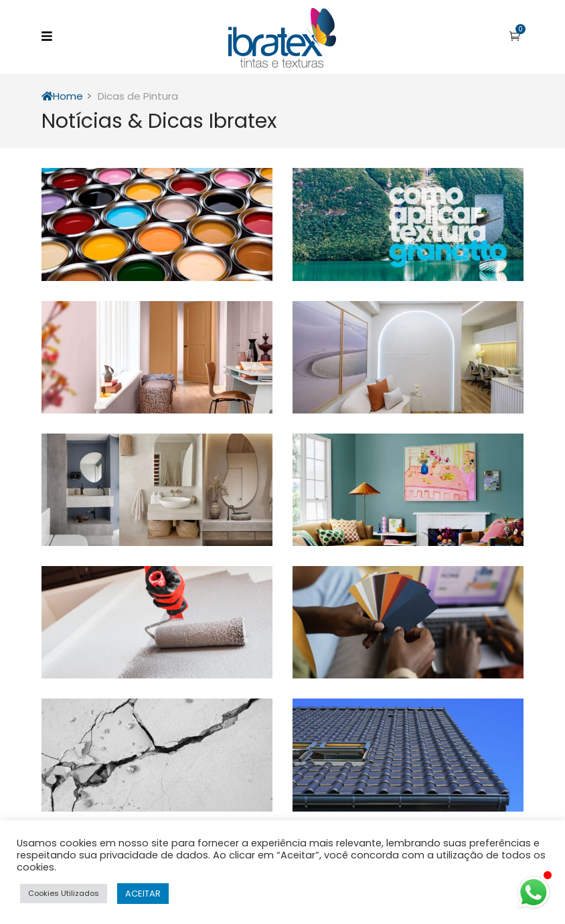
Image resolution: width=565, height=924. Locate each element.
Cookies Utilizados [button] (64, 893)
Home (62, 96)
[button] (515, 36)
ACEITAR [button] (143, 894)
